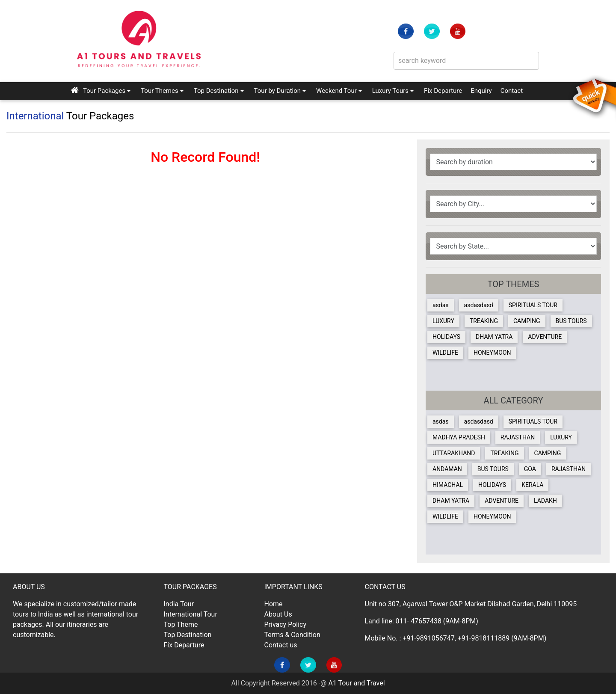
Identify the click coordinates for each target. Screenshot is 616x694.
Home (274, 604)
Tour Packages (104, 91)
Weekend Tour (336, 91)
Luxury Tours (390, 91)
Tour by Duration (277, 91)
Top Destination (216, 91)
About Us (278, 614)
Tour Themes (160, 91)
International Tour (191, 614)
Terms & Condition (292, 635)
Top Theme (181, 624)
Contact (512, 90)
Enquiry (481, 90)
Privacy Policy (286, 624)
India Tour (179, 604)
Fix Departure (443, 91)
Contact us (281, 645)
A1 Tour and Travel (356, 683)
